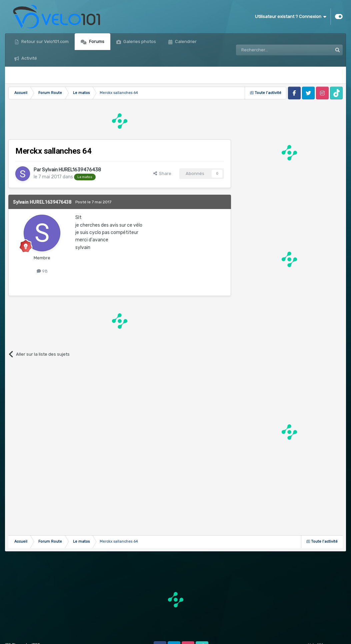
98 (42, 271)
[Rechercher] (270, 50)
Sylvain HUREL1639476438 (71, 170)
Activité (29, 58)
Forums (96, 41)
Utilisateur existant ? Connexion (291, 17)
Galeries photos (139, 41)
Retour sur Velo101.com (44, 41)
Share (162, 173)
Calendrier (185, 41)
